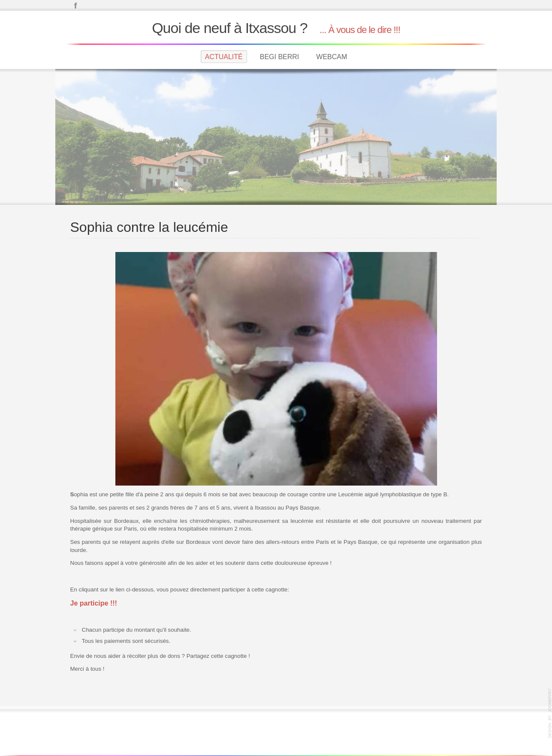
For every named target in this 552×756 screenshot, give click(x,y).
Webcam (332, 57)
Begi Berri (280, 57)
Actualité (224, 57)
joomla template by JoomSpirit (550, 713)
